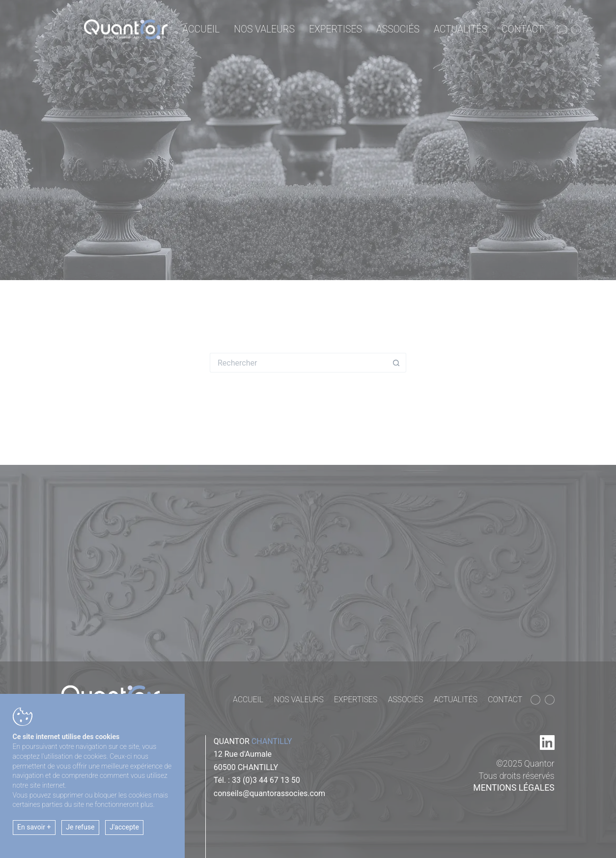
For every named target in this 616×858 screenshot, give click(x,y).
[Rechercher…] (298, 363)
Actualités (461, 29)
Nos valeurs (264, 29)
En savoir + (34, 827)
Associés (398, 29)
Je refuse (80, 827)
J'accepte (124, 827)
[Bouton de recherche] (396, 363)
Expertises (336, 29)
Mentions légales (514, 788)
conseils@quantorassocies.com (269, 793)
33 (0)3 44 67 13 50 (266, 780)
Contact (522, 29)
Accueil (201, 29)
